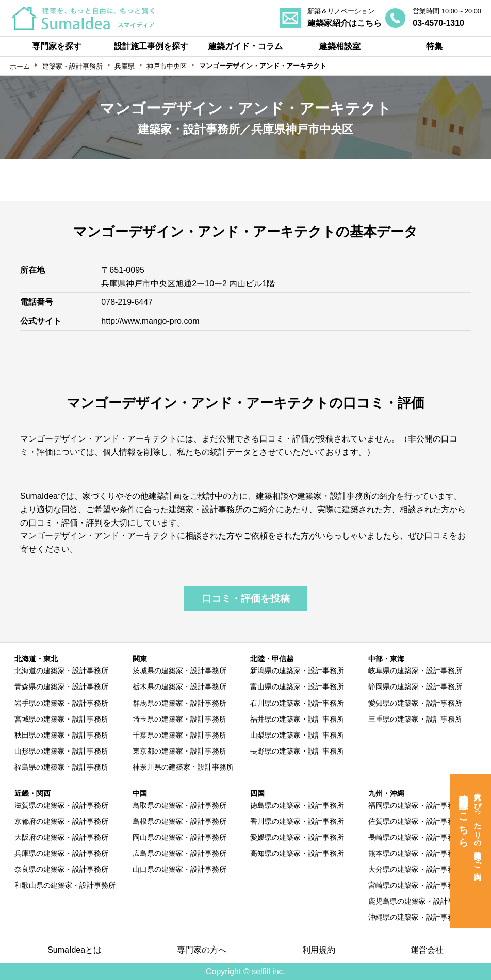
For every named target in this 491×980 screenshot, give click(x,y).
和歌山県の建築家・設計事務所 (65, 885)
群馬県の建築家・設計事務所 (179, 703)
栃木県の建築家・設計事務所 (179, 687)
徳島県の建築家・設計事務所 (297, 805)
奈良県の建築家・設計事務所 (61, 869)
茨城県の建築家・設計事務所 (179, 671)
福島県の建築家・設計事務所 (61, 767)
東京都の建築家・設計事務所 (179, 751)
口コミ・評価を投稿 (246, 599)
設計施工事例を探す (151, 46)
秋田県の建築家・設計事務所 (61, 735)
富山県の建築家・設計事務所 (297, 687)
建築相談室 (340, 46)
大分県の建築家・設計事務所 (415, 869)
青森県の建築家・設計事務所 (61, 687)
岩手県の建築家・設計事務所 (61, 703)
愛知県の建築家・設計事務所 (415, 703)
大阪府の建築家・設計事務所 (61, 837)
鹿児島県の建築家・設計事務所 (419, 901)
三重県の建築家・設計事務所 (415, 719)
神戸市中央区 (167, 66)
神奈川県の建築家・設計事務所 (183, 767)
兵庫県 (125, 66)
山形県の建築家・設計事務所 (61, 751)
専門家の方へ (202, 950)
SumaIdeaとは (75, 950)
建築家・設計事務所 (72, 66)
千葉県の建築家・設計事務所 (179, 735)
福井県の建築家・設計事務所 (297, 719)
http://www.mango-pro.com (150, 321)
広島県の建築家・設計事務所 (179, 853)
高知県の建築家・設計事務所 (297, 853)
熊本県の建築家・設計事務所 (415, 853)
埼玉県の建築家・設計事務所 (179, 719)
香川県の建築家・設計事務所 (297, 821)
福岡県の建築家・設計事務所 (415, 805)
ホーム (20, 66)
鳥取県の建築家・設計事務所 (179, 805)
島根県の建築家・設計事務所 (179, 821)
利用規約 (319, 950)
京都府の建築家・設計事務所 (61, 821)
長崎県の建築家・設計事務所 (415, 837)
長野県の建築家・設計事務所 (297, 751)
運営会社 (427, 950)
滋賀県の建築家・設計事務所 (61, 805)
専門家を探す (57, 46)
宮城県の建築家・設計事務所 (61, 719)
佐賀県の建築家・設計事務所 (415, 821)
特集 (434, 46)
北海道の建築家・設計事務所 (61, 671)
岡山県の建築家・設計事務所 (179, 837)
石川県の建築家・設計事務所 (297, 703)
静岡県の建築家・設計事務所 (415, 687)
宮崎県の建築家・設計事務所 (415, 885)
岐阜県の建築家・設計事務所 (415, 671)
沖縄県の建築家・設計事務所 (415, 917)
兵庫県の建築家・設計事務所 (61, 853)
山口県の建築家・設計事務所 (179, 869)
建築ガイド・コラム (246, 46)
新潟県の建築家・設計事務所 (297, 671)
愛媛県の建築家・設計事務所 (297, 837)
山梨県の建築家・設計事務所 (297, 735)
